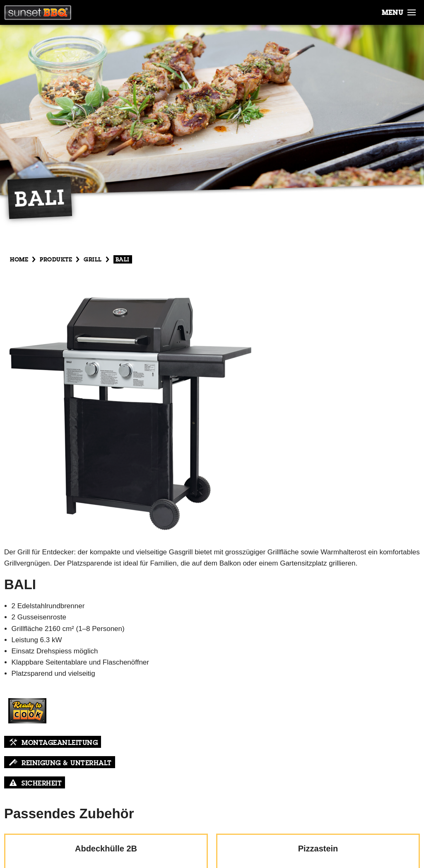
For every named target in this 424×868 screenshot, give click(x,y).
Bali (123, 260)
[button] (412, 11)
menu (393, 13)
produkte (56, 260)
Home (19, 260)
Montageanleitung (60, 743)
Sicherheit (42, 784)
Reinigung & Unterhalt (67, 764)
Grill (93, 260)
